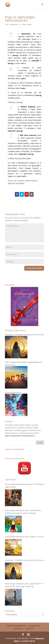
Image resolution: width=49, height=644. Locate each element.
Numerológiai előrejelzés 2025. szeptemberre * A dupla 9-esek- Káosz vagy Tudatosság (24, 585)
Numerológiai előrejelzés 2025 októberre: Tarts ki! (24, 537)
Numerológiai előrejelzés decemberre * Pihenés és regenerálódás (24, 486)
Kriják (29, 24)
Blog (25, 24)
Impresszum (18, 628)
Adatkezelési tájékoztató (16, 626)
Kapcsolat (29, 628)
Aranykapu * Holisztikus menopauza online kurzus (24, 560)
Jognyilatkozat (34, 626)
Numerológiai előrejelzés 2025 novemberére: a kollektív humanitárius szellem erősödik (23, 512)
